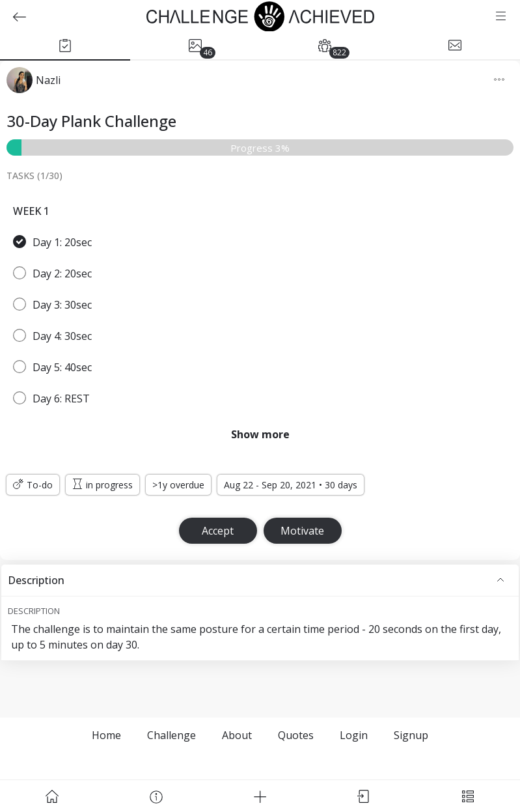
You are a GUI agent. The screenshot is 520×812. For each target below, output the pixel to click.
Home (106, 735)
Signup (411, 735)
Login (354, 735)
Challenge (171, 735)
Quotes (296, 735)
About (237, 735)
